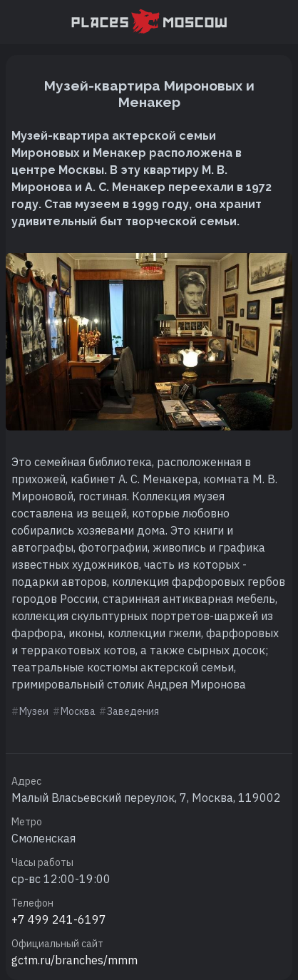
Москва (78, 711)
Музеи (34, 711)
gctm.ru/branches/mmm (74, 960)
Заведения (133, 711)
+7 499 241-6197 (59, 919)
